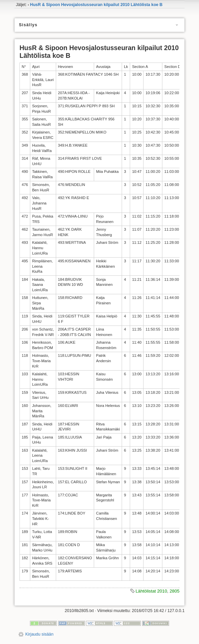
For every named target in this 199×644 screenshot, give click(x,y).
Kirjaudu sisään (39, 634)
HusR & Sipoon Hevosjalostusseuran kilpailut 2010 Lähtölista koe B (96, 5)
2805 (174, 591)
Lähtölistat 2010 (151, 591)
